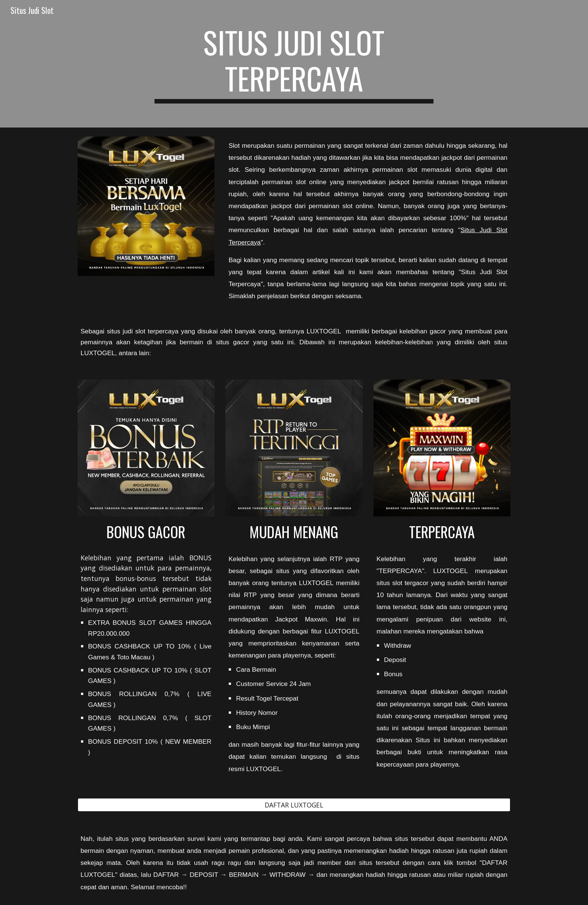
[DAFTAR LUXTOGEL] (294, 805)
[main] (294, 64)
